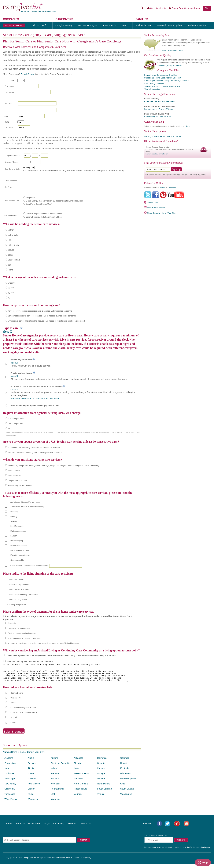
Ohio (123, 787)
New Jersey (10, 787)
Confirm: (8, 187)
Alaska (31, 761)
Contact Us (85, 827)
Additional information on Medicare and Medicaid (35, 398)
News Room (34, 827)
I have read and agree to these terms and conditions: (30, 661)
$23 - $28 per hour (16, 424)
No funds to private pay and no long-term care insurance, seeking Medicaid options (43, 643)
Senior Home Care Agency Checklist (160, 75)
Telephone (30, 198)
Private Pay (12, 623)
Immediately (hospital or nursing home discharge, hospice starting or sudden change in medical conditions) (53, 465)
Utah (53, 797)
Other (13, 726)
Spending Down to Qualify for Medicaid (24, 638)
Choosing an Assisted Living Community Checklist (166, 81)
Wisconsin (33, 803)
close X (8, 332)
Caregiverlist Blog (154, 122)
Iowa (76, 772)
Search (84, 843)
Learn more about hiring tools (156, 154)
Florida (77, 767)
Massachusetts (81, 777)
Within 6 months (14, 475)
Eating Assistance (18, 531)
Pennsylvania (57, 792)
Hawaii (124, 767)
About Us (20, 827)
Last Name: (9, 92)
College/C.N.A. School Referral (24, 716)
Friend (10, 270)
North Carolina (81, 787)
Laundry (14, 536)
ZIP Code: (9, 128)
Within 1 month (14, 471)
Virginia (101, 797)
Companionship (17, 560)
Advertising (59, 827)
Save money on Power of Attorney (159, 109)
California (102, 761)
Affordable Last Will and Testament (160, 101)
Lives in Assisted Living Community (23, 594)
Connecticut (10, 767)
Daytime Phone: (13, 156)
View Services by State (172, 50)
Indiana (54, 772)
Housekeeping (17, 541)
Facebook (172, 188)
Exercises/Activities (19, 545)
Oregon (31, 792)
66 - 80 (11, 288)
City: (6, 116)
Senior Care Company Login (184, 8)
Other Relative (14, 260)
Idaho (7, 772)
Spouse (11, 250)
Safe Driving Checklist (154, 83)
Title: (12, 80)
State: (7, 122)
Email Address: (11, 181)
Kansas (101, 772)
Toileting (14, 521)
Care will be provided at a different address (44, 217)
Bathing (14, 516)
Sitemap (72, 827)
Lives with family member (18, 584)
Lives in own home (15, 579)
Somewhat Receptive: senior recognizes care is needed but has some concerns (42, 316)
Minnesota (125, 777)
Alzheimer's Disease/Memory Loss (25, 502)
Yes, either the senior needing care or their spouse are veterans (35, 453)
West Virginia (11, 803)
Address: (8, 103)
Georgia (101, 767)
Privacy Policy (85, 861)
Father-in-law (13, 245)
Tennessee (10, 797)
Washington (126, 797)
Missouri (32, 782)
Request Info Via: (12, 201)
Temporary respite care (17, 481)
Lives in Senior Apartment (18, 589)
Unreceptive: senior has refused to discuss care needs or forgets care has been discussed (46, 321)
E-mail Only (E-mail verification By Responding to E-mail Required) (54, 201)
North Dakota (104, 787)
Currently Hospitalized (17, 604)
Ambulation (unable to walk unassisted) (27, 507)
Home (9, 827)
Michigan (102, 777)
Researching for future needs (20, 485)
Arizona (55, 761)
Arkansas (79, 761)
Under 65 (12, 283)
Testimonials (153, 202)
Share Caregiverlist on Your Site (161, 213)
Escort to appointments (20, 555)
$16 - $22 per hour (16, 419)
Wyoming (55, 803)
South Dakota (127, 792)
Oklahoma (10, 792)
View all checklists (152, 89)
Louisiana (9, 777)
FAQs (47, 827)
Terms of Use (71, 861)
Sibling (10, 255)
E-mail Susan (27, 74)
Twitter (162, 188)
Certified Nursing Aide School (23, 711)
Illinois (31, 772)
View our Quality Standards (169, 65)
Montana (55, 782)
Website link (16, 701)
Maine (31, 777)
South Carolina (104, 792)
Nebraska (79, 782)
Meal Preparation (18, 526)
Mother (11, 230)
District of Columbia (60, 767)
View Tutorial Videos (156, 208)
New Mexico (34, 787)
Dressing (14, 512)
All (9, 429)
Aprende (14, 721)
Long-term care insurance (19, 628)
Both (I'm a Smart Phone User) (39, 204)
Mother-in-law (13, 235)
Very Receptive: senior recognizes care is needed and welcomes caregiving (40, 311)
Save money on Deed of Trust (157, 117)
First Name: (9, 86)
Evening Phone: (11, 162)
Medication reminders (20, 550)
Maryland (55, 777)
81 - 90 (11, 293)
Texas (31, 797)
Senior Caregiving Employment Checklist (162, 86)
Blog (207, 8)
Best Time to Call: (12, 169)
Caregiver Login (157, 8)
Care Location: (11, 215)
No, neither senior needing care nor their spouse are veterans (34, 447)
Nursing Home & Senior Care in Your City (23, 755)
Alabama (9, 761)
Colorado (125, 761)
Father (10, 240)
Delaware (32, 767)
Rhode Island (80, 792)
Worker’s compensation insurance (22, 633)
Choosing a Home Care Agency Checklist (163, 78)
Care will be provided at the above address (44, 214)
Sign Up (181, 843)
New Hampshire (128, 782)
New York (56, 787)
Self (9, 265)
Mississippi (10, 782)
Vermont (78, 797)
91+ (9, 298)
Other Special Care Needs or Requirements (29, 566)
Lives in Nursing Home (17, 599)
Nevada (101, 782)
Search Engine (17, 696)
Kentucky (125, 772)
